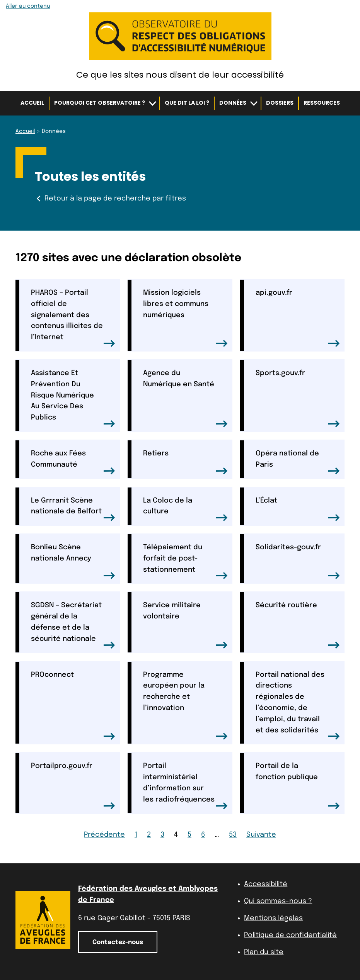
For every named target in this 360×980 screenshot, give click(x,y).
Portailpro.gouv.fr (73, 786)
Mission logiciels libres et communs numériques (185, 318)
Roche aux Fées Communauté (73, 462)
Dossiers (280, 103)
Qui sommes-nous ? (278, 901)
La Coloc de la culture (185, 509)
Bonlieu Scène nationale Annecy (73, 561)
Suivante (261, 835)
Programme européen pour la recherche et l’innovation (185, 706)
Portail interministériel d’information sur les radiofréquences (185, 786)
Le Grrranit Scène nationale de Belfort (73, 509)
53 (233, 835)
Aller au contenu (28, 6)
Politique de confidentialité (290, 935)
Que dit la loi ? (187, 103)
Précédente (104, 835)
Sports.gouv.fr (298, 398)
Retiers (185, 462)
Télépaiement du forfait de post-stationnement (185, 561)
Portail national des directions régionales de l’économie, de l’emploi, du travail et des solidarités (298, 706)
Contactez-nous (118, 942)
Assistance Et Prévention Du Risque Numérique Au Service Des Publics (73, 398)
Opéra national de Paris (298, 462)
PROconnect (73, 706)
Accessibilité (266, 884)
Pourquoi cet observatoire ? (100, 103)
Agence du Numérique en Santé (185, 398)
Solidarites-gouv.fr (298, 561)
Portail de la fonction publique (298, 786)
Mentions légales (273, 918)
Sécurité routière (298, 625)
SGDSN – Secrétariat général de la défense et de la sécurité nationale (73, 625)
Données (233, 103)
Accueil (32, 103)
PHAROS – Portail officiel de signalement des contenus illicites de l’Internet (73, 318)
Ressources (322, 103)
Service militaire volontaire (185, 625)
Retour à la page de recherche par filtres (110, 199)
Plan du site (264, 952)
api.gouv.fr (298, 318)
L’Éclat (298, 509)
